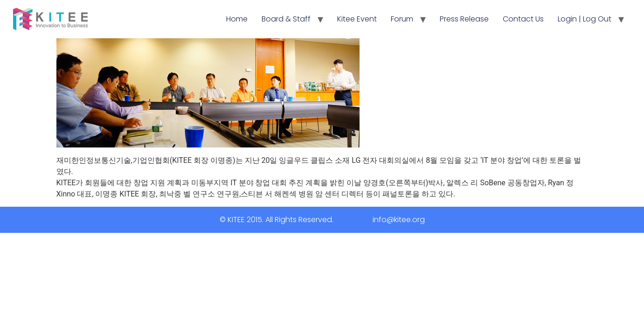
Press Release (464, 19)
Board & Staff (286, 19)
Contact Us (523, 19)
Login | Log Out (585, 19)
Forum (402, 19)
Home (237, 19)
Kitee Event (357, 19)
